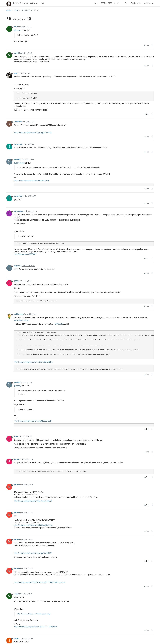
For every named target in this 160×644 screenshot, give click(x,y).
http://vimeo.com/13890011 (26, 254)
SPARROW (18, 121)
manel (16, 53)
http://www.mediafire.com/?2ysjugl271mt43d (33, 133)
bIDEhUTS (59, 324)
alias (16, 73)
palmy (16, 281)
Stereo (17, 638)
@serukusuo (19, 163)
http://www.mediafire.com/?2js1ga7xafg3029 (33, 553)
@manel (18, 30)
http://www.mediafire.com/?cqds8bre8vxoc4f (33, 421)
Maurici (17, 485)
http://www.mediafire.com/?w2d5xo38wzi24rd (33, 362)
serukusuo (18, 144)
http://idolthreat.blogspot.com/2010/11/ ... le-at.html (36, 627)
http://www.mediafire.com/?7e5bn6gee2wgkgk (34, 614)
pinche (17, 459)
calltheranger (19, 314)
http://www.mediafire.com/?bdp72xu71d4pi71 (33, 501)
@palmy (18, 386)
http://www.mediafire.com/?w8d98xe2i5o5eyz (33, 525)
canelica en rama (21, 320)
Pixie (16, 27)
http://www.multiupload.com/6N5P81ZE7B (32, 181)
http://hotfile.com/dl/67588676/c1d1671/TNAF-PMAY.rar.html (40, 582)
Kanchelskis (19, 211)
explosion (18, 266)
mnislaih (17, 159)
